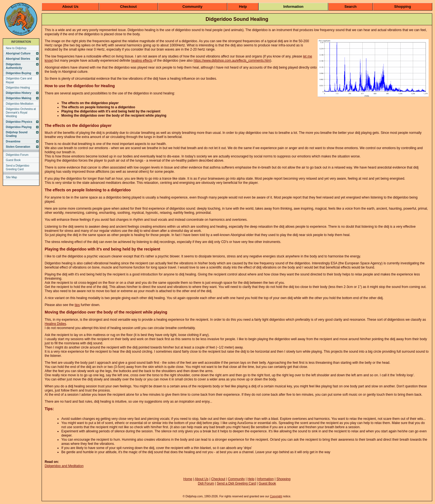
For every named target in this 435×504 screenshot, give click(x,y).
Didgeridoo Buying (18, 73)
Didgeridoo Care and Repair (19, 80)
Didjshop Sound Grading (17, 134)
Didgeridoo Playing (19, 127)
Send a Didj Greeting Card (237, 483)
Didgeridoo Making (19, 98)
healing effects (142, 61)
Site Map (11, 177)
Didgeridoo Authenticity (14, 66)
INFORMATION (21, 42)
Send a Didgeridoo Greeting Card (17, 167)
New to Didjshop (16, 48)
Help (243, 7)
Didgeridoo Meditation (20, 104)
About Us (70, 7)
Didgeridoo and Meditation (64, 466)
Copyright (276, 496)
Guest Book (13, 160)
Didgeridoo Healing (18, 88)
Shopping (403, 7)
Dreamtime (13, 141)
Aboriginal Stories (18, 59)
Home (188, 479)
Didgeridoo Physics (19, 122)
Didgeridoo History (19, 93)
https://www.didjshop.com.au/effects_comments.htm (232, 61)
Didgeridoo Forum (17, 155)
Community (192, 7)
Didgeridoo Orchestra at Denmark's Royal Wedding (21, 113)
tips (77, 305)
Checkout (128, 7)
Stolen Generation (18, 147)
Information (293, 7)
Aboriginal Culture (18, 53)
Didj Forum (206, 483)
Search (350, 7)
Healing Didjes (55, 324)
